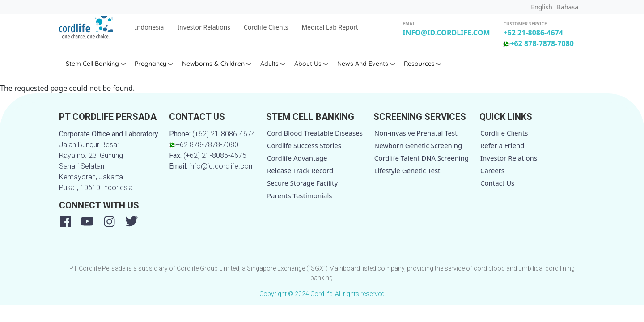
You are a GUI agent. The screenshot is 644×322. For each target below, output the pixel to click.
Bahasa (568, 7)
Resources (419, 64)
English (542, 7)
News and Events (363, 64)
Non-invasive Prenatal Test (416, 133)
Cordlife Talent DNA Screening (422, 158)
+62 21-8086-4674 (533, 33)
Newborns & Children (213, 64)
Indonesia (149, 27)
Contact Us (497, 183)
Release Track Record (300, 170)
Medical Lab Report (330, 27)
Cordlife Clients (266, 27)
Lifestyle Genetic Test (407, 170)
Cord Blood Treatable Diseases (315, 133)
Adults (269, 64)
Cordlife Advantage (297, 158)
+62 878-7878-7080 (538, 43)
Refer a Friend (502, 145)
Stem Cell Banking (92, 64)
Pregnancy (150, 64)
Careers (492, 170)
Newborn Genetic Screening (418, 145)
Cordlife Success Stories (304, 145)
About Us (308, 64)
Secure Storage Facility (302, 183)
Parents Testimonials (300, 195)
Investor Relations (204, 27)
